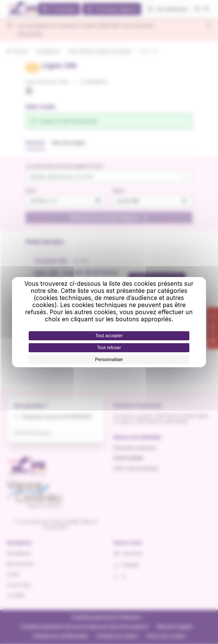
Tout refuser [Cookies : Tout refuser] (109, 348)
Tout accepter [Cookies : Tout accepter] (109, 336)
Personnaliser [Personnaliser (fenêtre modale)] (109, 359)
